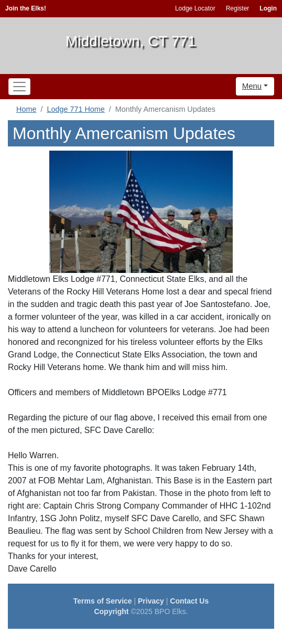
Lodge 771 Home (75, 109)
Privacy (151, 601)
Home (26, 109)
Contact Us (189, 601)
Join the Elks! (26, 8)
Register (238, 8)
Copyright (111, 611)
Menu (252, 86)
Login (268, 8)
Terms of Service (103, 601)
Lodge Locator (195, 8)
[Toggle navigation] (19, 87)
